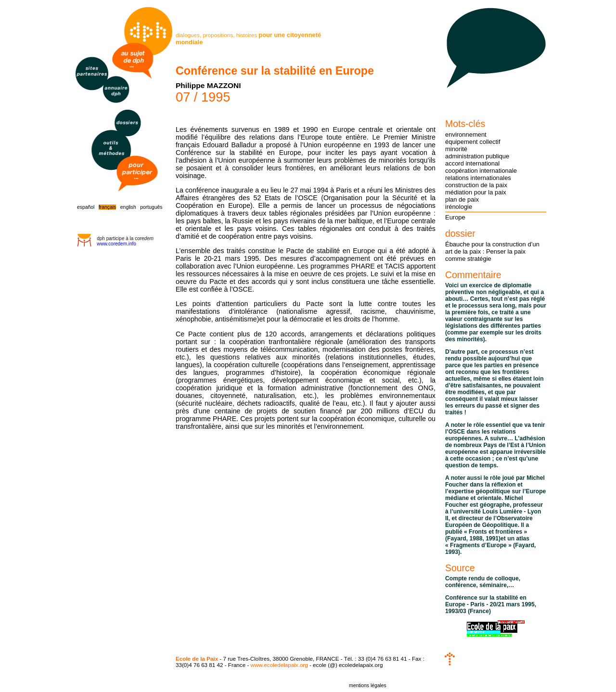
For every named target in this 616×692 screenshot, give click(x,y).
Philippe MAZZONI (208, 85)
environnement (466, 135)
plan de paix (462, 199)
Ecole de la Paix (197, 659)
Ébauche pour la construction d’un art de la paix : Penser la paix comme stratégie (492, 251)
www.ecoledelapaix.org (279, 665)
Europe (455, 217)
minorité (456, 149)
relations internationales (478, 178)
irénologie (459, 207)
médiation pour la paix (476, 192)
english (128, 207)
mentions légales (368, 686)
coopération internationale (481, 171)
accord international (472, 163)
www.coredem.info (116, 244)
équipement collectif (473, 142)
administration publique (477, 156)
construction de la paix (476, 185)
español (86, 207)
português (151, 207)
